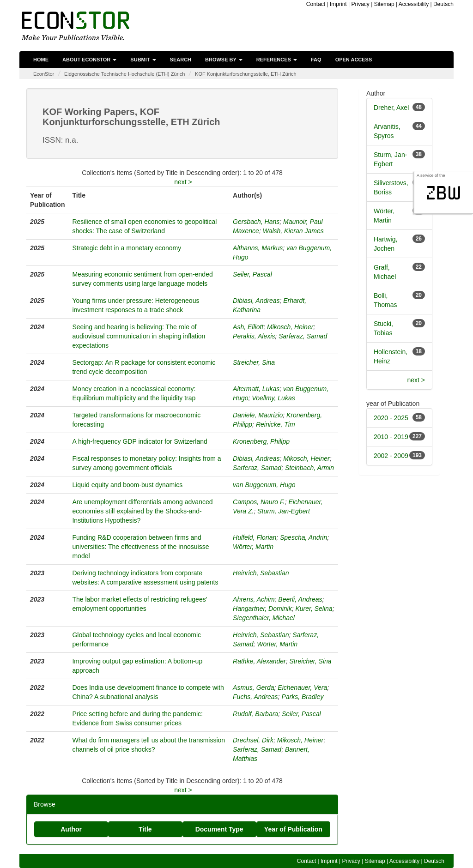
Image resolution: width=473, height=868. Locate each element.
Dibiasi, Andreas (256, 301)
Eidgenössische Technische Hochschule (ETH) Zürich (124, 74)
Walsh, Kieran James (293, 231)
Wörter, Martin (253, 547)
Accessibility (414, 4)
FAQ (316, 60)
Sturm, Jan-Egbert (284, 511)
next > (183, 182)
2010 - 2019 (391, 437)
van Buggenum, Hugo (264, 485)
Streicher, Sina (254, 362)
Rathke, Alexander (259, 661)
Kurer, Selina (314, 609)
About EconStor (89, 60)
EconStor (44, 74)
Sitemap (384, 4)
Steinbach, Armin (309, 468)
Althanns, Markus (258, 248)
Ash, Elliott (248, 327)
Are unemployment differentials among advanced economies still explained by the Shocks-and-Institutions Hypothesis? (142, 511)
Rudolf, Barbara (255, 714)
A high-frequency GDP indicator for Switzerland (139, 441)
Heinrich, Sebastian (261, 573)
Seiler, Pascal (252, 274)
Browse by (224, 60)
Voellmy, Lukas (273, 398)
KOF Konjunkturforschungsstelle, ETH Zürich (246, 74)
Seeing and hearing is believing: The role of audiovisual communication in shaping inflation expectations (139, 336)
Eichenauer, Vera (302, 687)
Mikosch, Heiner (290, 327)
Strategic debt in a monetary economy (127, 248)
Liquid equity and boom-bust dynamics (127, 485)
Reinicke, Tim (276, 424)
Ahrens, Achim (254, 599)
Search (181, 60)
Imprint (338, 4)
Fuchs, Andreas (255, 697)
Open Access (354, 60)
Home (41, 60)
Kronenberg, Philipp (261, 441)
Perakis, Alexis (254, 336)
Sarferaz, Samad (303, 336)
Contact (316, 4)
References (277, 60)
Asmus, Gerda (253, 687)
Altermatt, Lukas (256, 389)
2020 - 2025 (391, 418)
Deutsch (443, 4)
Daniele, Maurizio (258, 415)
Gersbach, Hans (256, 222)
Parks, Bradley (302, 697)
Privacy (360, 4)
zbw (444, 193)
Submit (143, 60)
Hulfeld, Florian (255, 537)
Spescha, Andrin (303, 537)
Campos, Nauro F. (259, 502)
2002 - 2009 (391, 456)
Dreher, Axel (391, 108)
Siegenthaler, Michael (264, 618)
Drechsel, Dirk (253, 740)
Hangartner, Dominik (262, 609)
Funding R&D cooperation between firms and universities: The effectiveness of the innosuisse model (140, 547)
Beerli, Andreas (300, 599)
